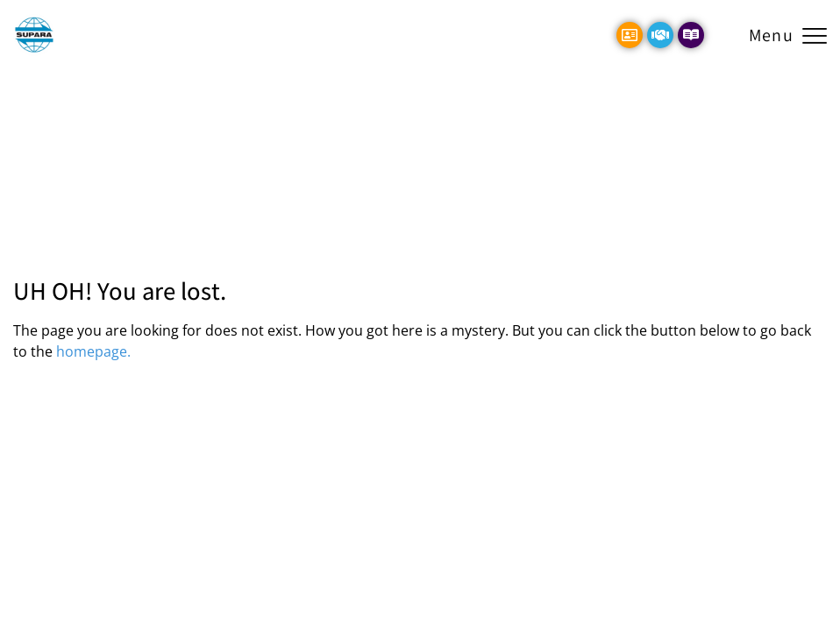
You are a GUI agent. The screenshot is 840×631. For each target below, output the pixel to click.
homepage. (93, 351)
